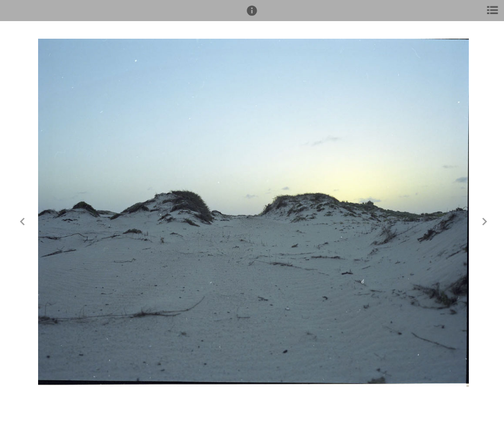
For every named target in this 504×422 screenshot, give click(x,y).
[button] (252, 16)
